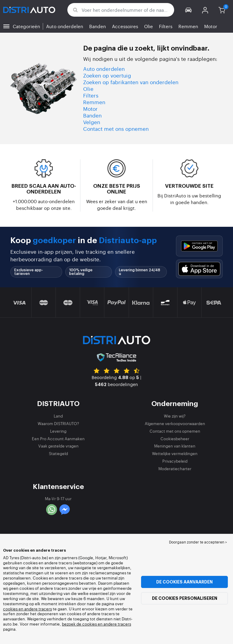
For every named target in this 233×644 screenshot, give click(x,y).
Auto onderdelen (65, 26)
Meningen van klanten (175, 446)
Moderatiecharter (175, 469)
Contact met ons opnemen (116, 129)
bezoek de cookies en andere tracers (96, 624)
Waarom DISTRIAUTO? (58, 423)
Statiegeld (58, 453)
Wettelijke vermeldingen (175, 453)
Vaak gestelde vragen (58, 446)
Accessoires (125, 26)
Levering (58, 431)
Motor (211, 26)
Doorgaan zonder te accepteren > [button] (198, 542)
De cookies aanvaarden (184, 582)
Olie (149, 26)
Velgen (92, 122)
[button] (189, 10)
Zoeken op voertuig (107, 75)
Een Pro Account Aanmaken (58, 439)
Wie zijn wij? (175, 416)
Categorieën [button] (26, 26)
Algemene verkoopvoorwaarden (175, 423)
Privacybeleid (175, 461)
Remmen (188, 26)
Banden (98, 26)
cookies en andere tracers (27, 609)
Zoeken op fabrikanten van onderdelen (131, 82)
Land (58, 416)
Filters (166, 26)
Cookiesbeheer (175, 439)
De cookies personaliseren (185, 598)
